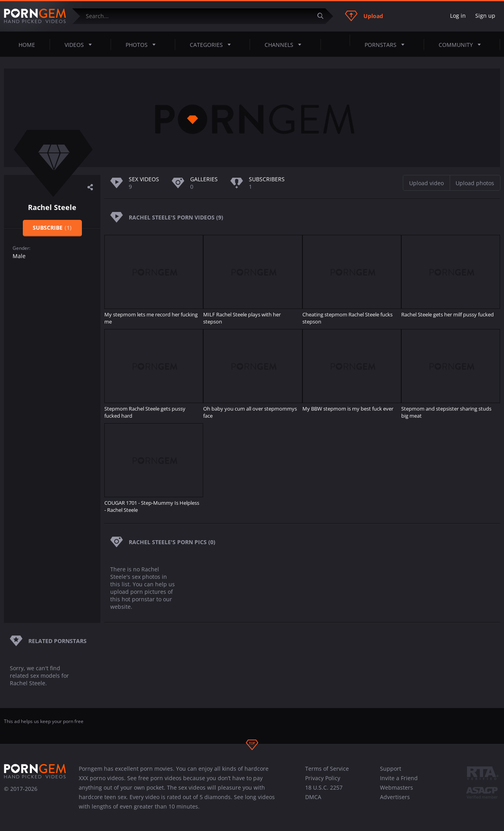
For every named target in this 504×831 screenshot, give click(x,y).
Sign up (485, 16)
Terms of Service (327, 769)
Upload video (426, 183)
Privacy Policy (323, 778)
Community (462, 45)
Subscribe (52, 228)
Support (391, 769)
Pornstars (387, 45)
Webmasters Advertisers (397, 792)
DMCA (313, 797)
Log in (458, 16)
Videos (81, 45)
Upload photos (475, 183)
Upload (364, 16)
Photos (143, 45)
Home (27, 45)
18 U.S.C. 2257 (324, 787)
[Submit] (323, 16)
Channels (285, 45)
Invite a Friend (399, 778)
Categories (213, 45)
